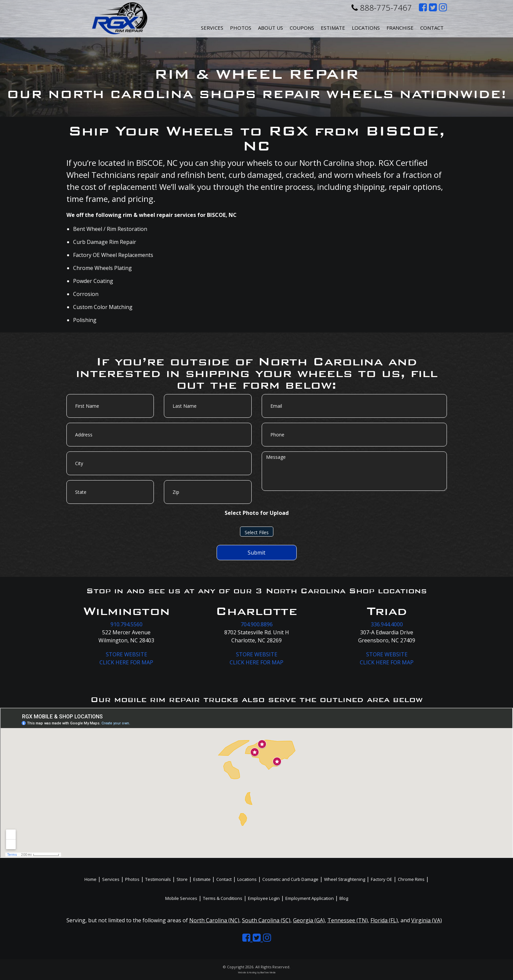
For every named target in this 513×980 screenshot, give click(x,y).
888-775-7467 (382, 8)
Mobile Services (181, 898)
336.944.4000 (387, 624)
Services (212, 28)
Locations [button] (366, 28)
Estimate (333, 28)
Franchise (400, 28)
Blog (344, 898)
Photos (241, 28)
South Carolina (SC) (266, 920)
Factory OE (381, 879)
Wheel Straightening (345, 879)
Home (90, 879)
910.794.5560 (126, 624)
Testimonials (158, 879)
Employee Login (264, 898)
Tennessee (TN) (348, 920)
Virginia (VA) (427, 920)
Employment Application (310, 898)
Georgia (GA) (309, 920)
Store (182, 879)
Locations (247, 879)
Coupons (302, 28)
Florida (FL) (384, 920)
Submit (256, 553)
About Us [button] (271, 28)
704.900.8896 (257, 624)
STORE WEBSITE (126, 654)
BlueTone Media (268, 972)
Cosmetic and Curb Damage (290, 879)
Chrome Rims (411, 879)
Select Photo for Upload (257, 513)
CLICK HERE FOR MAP (126, 662)
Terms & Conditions (223, 898)
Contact (432, 28)
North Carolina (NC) (214, 920)
